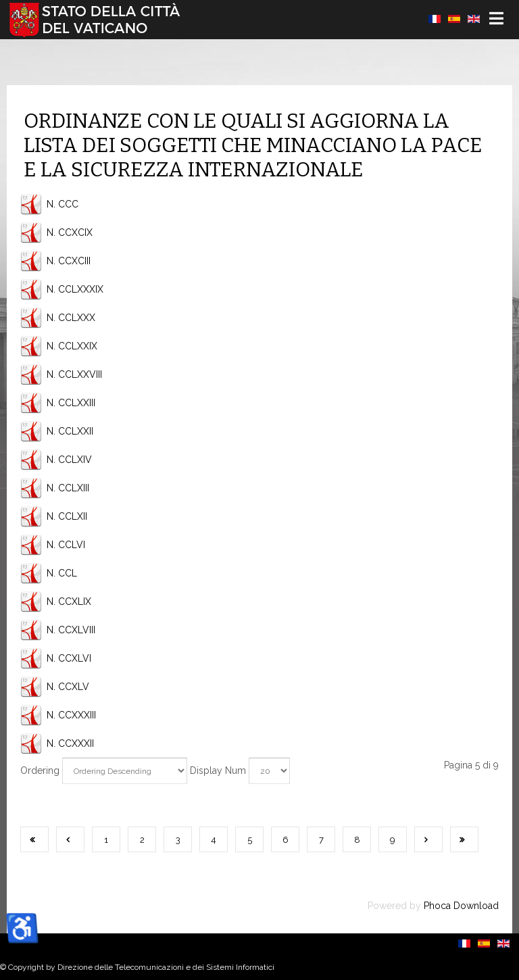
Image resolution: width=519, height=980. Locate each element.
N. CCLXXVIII (74, 374)
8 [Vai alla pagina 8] (357, 840)
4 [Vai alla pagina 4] (214, 840)
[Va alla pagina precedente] (70, 839)
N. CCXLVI (69, 658)
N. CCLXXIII (71, 403)
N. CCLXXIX (72, 346)
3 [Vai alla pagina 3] (178, 840)
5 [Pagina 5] (250, 840)
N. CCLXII (67, 516)
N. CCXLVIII (71, 630)
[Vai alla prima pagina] (34, 839)
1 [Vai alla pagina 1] (106, 840)
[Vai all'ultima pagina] (464, 839)
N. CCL (62, 573)
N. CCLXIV (69, 460)
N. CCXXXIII (71, 715)
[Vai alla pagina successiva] (428, 839)
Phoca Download (461, 906)
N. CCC (63, 204)
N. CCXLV (68, 687)
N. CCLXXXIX (75, 289)
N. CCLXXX (71, 318)
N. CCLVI (66, 545)
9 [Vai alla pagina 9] (393, 840)
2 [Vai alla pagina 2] (142, 840)
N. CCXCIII (69, 261)
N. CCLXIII (68, 488)
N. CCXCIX (70, 232)
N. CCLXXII (70, 431)
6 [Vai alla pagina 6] (286, 840)
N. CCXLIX (69, 602)
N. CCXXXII (70, 743)
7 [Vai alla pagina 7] (321, 840)
